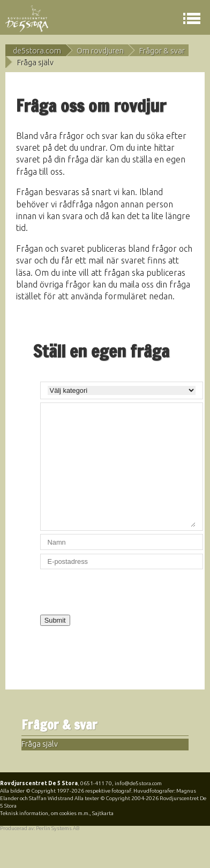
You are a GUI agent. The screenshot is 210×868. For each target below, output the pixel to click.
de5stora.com (37, 51)
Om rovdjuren (100, 51)
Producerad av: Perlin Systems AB (40, 828)
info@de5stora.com (138, 783)
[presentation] (122, 594)
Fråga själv (40, 744)
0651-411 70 (96, 783)
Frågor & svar (162, 51)
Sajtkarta (103, 813)
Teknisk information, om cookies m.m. (45, 813)
